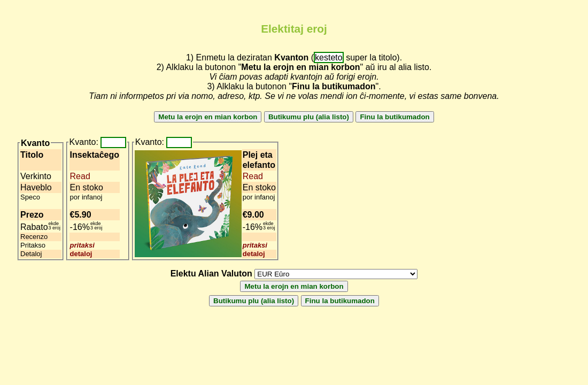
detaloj (81, 254)
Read (80, 176)
